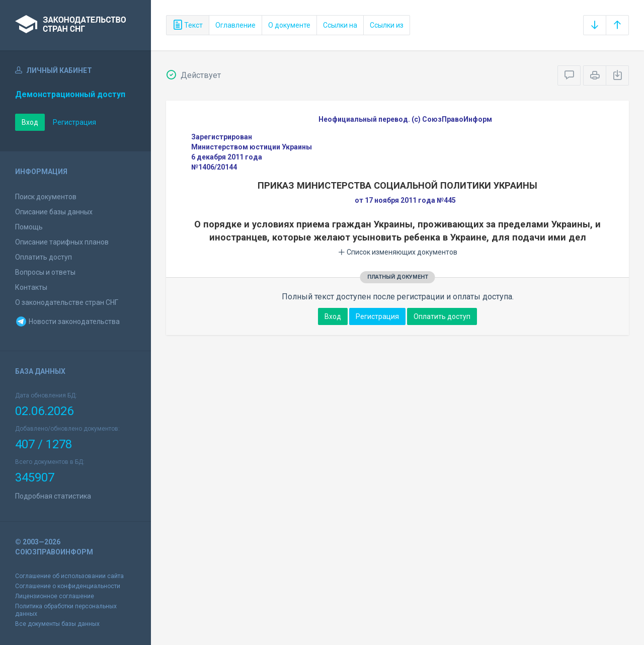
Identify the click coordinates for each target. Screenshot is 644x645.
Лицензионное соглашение (55, 596)
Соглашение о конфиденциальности (68, 586)
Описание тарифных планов (62, 242)
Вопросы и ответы (45, 272)
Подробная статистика (53, 496)
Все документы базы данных (57, 624)
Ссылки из (387, 25)
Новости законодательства (67, 321)
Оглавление (235, 25)
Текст (188, 25)
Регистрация (74, 122)
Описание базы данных (54, 212)
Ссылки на (340, 25)
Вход (30, 122)
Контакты (31, 287)
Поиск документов (46, 197)
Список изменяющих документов (398, 252)
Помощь (29, 227)
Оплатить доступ (44, 257)
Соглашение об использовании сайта (69, 576)
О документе (289, 25)
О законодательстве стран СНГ (67, 302)
